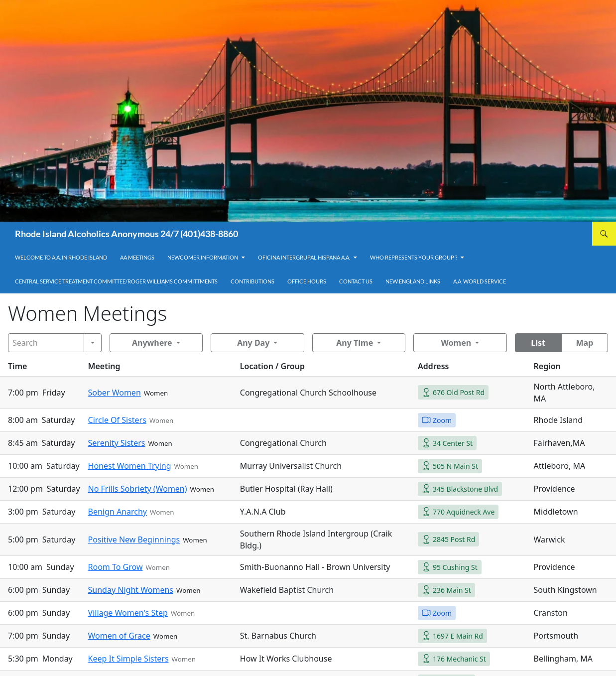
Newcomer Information (203, 257)
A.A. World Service (480, 281)
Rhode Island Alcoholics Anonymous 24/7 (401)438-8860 (126, 234)
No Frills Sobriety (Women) (138, 489)
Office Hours (307, 281)
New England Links (413, 281)
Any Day (253, 343)
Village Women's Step (128, 613)
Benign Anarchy (118, 512)
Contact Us (356, 281)
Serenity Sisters (117, 443)
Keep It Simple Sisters (128, 659)
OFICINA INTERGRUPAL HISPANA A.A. (304, 257)
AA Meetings (137, 257)
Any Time (355, 343)
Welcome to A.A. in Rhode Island (61, 257)
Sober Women (115, 393)
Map (584, 343)
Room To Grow (116, 567)
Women (456, 343)
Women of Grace (119, 636)
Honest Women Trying (130, 466)
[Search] (46, 343)
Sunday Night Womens (131, 590)
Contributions (252, 281)
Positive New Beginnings (134, 540)
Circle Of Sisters (117, 420)
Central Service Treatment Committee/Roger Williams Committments (116, 281)
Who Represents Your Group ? (414, 257)
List (538, 343)
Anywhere (152, 343)
